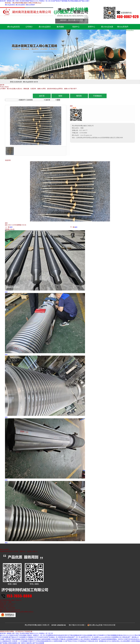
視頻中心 (76, 27)
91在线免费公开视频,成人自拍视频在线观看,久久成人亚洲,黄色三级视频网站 (74, 639)
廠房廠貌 (60, 27)
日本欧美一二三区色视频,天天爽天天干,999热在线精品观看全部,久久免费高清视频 (37, 641)
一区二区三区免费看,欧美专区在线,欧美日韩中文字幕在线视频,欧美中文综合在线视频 (66, 635)
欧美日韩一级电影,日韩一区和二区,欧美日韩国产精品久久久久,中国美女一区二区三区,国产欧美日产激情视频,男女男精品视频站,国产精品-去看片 (45, 1)
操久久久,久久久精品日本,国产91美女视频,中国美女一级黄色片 (19, 635)
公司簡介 (29, 27)
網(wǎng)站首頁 (10, 5)
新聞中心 (91, 27)
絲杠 (11, 227)
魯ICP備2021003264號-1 (77, 625)
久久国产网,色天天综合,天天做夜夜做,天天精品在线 (79, 641)
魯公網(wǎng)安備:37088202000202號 (102, 625)
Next (132, 30)
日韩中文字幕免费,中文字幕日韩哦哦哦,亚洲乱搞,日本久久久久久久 (113, 635)
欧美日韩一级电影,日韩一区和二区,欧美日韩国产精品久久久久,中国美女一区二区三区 (26, 633)
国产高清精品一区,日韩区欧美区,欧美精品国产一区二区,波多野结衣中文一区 (70, 637)
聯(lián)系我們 (30, 5)
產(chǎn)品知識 (107, 27)
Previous (128, 30)
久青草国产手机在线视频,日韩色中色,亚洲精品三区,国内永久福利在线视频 (28, 639)
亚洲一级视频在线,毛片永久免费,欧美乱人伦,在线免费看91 (113, 641)
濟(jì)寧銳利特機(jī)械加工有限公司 (37, 625)
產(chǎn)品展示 (20, 5)
